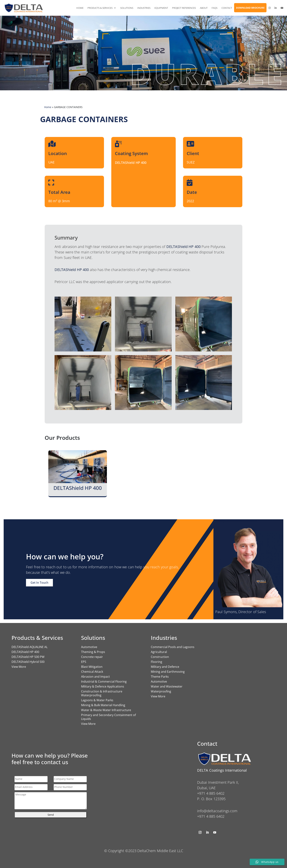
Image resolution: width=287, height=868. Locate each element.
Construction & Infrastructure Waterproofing (102, 693)
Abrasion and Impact (95, 677)
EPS (84, 662)
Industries (144, 8)
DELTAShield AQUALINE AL (30, 647)
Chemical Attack (92, 672)
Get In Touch (39, 583)
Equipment (161, 8)
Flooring (156, 662)
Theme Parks (160, 677)
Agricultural (159, 652)
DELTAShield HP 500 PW (28, 657)
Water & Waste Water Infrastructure (106, 710)
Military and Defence (165, 667)
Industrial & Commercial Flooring (104, 681)
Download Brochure (250, 8)
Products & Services (100, 8)
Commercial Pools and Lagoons (173, 647)
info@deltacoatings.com (217, 811)
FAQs (215, 8)
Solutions (127, 8)
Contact (227, 8)
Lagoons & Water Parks (97, 700)
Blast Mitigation (92, 667)
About (204, 8)
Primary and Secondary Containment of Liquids (108, 717)
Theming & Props (93, 652)
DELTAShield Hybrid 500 (28, 662)
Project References (184, 8)
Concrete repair (92, 657)
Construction (160, 657)
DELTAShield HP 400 (25, 652)
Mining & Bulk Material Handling (103, 705)
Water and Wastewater (167, 686)
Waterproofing (161, 691)
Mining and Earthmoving (168, 672)
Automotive (89, 647)
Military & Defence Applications (103, 686)
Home (80, 8)
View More (19, 667)
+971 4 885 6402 (211, 816)
